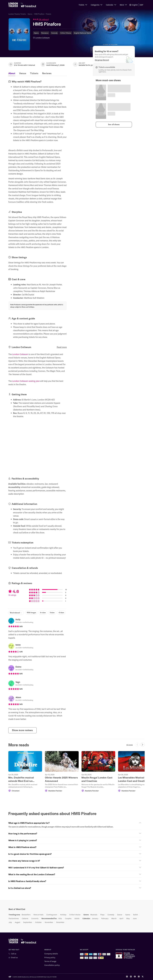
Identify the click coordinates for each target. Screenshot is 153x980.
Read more (62, 347)
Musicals (94, 915)
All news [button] (130, 745)
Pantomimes (14, 918)
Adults (77, 918)
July (10, 922)
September (28, 922)
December (60, 922)
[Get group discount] (102, 60)
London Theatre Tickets (17, 14)
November (49, 922)
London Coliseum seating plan (26, 381)
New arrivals (38, 915)
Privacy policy (50, 957)
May (128, 918)
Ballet (135, 915)
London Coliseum (42, 38)
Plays (102, 915)
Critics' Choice (66, 33)
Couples (68, 918)
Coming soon (52, 915)
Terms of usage (50, 961)
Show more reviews (22, 730)
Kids (60, 918)
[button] (83, 5)
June (135, 918)
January (95, 918)
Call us (14, 954)
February (105, 918)
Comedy (54, 33)
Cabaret (25, 918)
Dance (120, 915)
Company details (51, 954)
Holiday (63, 915)
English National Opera (83, 33)
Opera (30, 14)
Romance (45, 33)
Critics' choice (75, 915)
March (114, 918)
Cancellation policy (52, 965)
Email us (14, 957)
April (121, 918)
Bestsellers (26, 915)
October (38, 922)
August (18, 922)
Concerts (35, 918)
